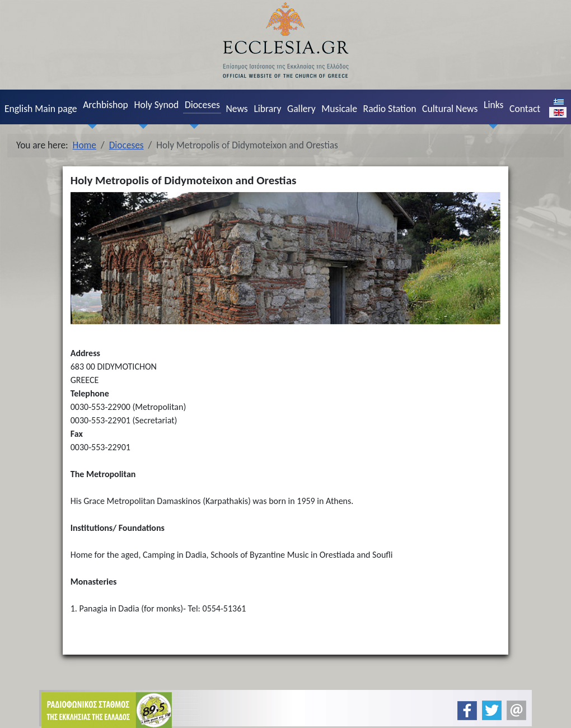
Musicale (339, 109)
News (237, 109)
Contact (525, 109)
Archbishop (106, 105)
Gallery (301, 109)
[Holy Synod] (141, 126)
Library (267, 109)
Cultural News (450, 109)
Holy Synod (156, 105)
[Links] (490, 126)
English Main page (41, 109)
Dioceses (202, 105)
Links (493, 105)
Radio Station (390, 109)
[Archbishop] (90, 126)
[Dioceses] (191, 126)
